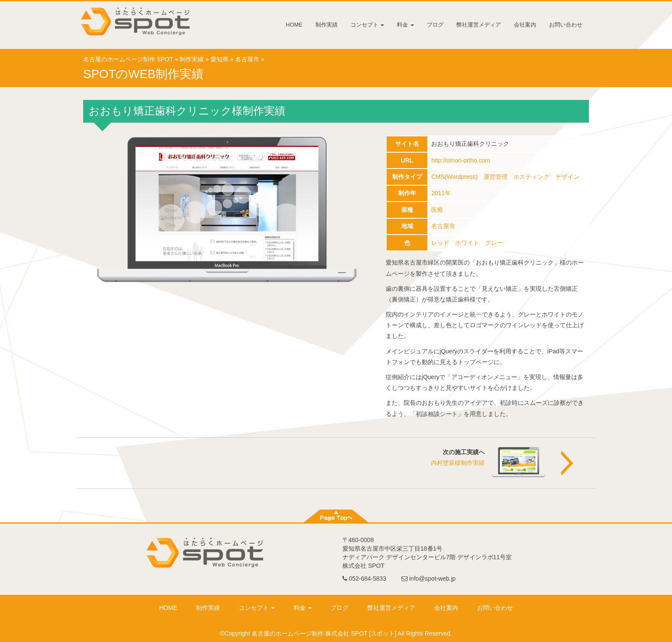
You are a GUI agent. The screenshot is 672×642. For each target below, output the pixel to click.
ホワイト (467, 243)
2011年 (441, 193)
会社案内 (525, 25)
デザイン (567, 177)
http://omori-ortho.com (460, 160)
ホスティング (531, 177)
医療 (437, 210)
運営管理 (495, 177)
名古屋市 (247, 59)
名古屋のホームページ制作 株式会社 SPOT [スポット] (324, 633)
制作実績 (327, 25)
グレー (494, 243)
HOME (294, 25)
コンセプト (367, 25)
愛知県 (219, 59)
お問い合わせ (566, 25)
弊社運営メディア (479, 25)
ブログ (435, 25)
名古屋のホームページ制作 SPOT (128, 59)
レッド (440, 243)
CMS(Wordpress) (454, 177)
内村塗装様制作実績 (458, 463)
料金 (405, 25)
